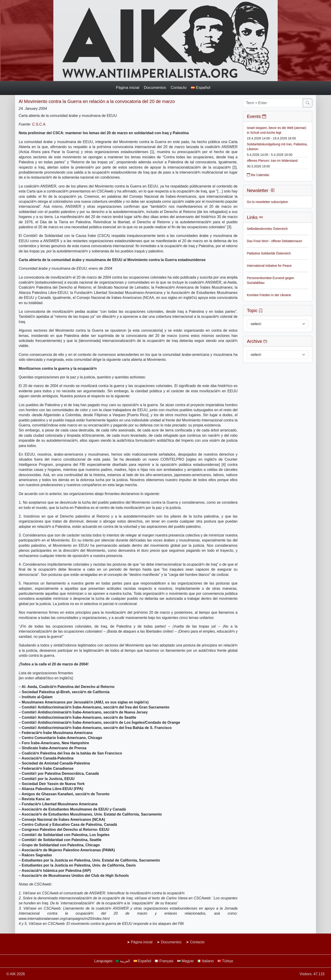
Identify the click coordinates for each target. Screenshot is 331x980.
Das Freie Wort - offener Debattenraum (274, 241)
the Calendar (258, 175)
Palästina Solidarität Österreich (269, 253)
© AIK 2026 (16, 974)
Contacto (178, 87)
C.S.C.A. (39, 124)
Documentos (155, 87)
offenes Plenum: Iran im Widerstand (272, 161)
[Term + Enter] (273, 103)
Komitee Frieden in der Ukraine (269, 295)
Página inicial (128, 87)
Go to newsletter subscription (268, 202)
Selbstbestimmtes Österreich (267, 229)
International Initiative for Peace (269, 266)
